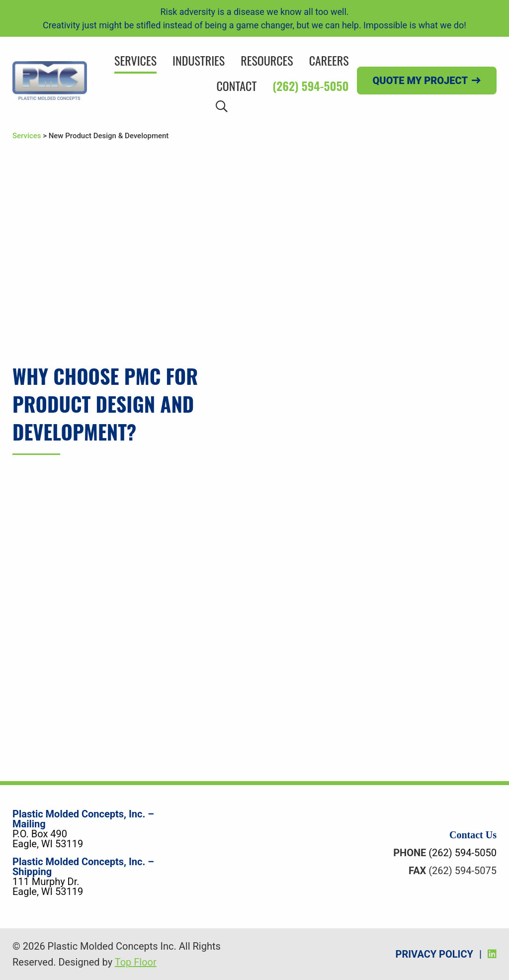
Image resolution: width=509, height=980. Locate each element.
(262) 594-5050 (310, 86)
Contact (236, 86)
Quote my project (420, 81)
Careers (329, 60)
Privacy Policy (434, 954)
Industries (199, 60)
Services (135, 60)
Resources (267, 60)
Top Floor (136, 962)
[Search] (222, 106)
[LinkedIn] (492, 954)
